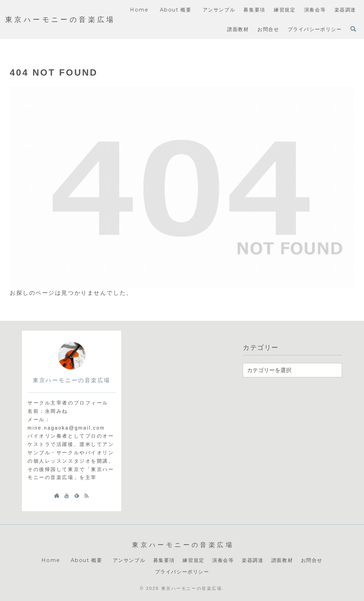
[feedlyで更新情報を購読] (77, 495)
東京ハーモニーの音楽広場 (72, 380)
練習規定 (193, 560)
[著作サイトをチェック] (57, 495)
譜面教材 (282, 560)
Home (51, 560)
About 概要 (88, 560)
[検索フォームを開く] (353, 29)
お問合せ (312, 560)
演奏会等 (223, 560)
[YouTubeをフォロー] (67, 495)
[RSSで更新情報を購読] (86, 495)
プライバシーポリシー (182, 572)
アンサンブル (129, 560)
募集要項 (164, 560)
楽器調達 (253, 560)
